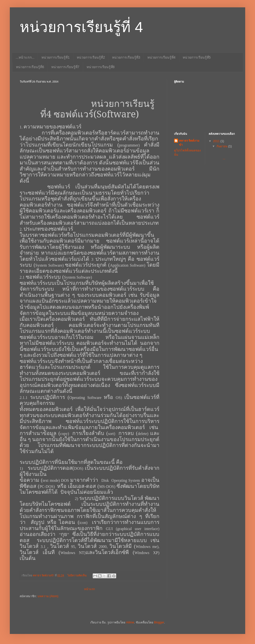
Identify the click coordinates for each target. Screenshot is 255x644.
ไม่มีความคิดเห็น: (78, 575)
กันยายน (222, 146)
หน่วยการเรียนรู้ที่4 (161, 57)
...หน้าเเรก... (25, 57)
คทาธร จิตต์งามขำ (189, 143)
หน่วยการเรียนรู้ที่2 (91, 57)
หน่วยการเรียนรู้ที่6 (30, 67)
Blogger (159, 622)
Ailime (130, 622)
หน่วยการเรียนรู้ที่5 (197, 57)
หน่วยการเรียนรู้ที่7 (65, 67)
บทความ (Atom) (48, 596)
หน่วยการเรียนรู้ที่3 (126, 57)
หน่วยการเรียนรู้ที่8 (101, 67)
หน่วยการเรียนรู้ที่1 (56, 57)
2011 (217, 141)
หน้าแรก (89, 589)
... (225, 155)
